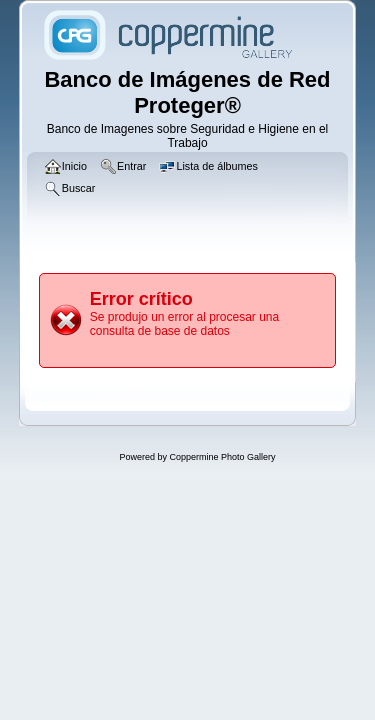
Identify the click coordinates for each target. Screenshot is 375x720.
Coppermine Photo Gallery (222, 457)
